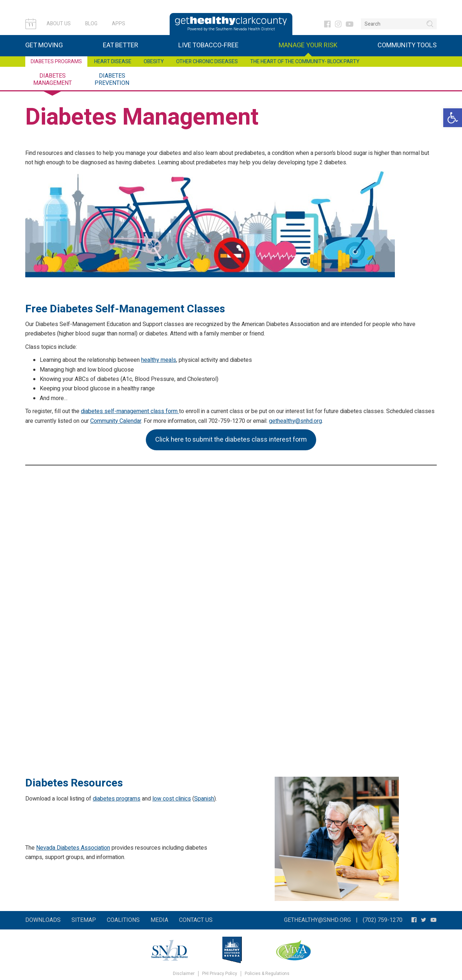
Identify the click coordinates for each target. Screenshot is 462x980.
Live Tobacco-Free (208, 45)
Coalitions (123, 920)
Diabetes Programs (56, 62)
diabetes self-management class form (130, 411)
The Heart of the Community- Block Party (305, 62)
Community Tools (407, 45)
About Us (59, 24)
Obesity (154, 62)
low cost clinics (172, 799)
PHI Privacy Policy (220, 974)
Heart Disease (113, 62)
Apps (119, 24)
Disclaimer (184, 974)
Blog (91, 24)
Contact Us (196, 920)
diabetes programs (117, 799)
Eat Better (121, 45)
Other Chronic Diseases (207, 62)
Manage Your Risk (308, 45)
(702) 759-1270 (383, 920)
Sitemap (84, 920)
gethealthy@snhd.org (295, 421)
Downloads (43, 920)
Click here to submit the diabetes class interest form (231, 440)
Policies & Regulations (267, 974)
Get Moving (44, 45)
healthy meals (159, 360)
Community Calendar (116, 421)
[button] (453, 118)
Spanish (204, 799)
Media (159, 920)
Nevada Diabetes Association (73, 848)
